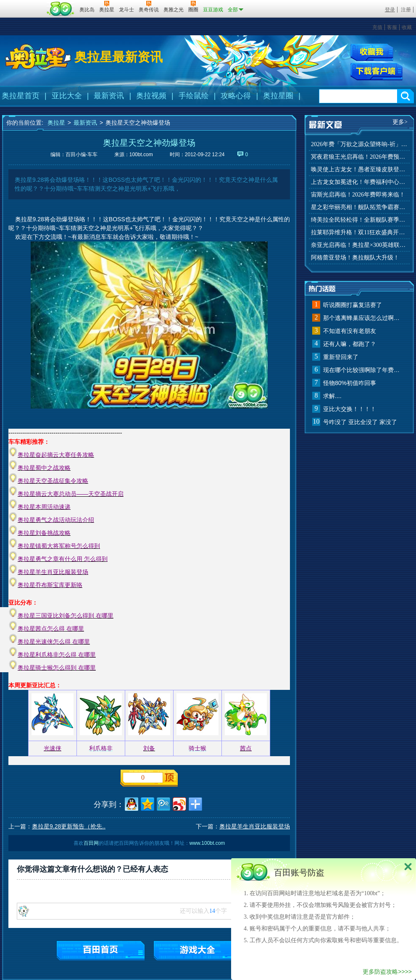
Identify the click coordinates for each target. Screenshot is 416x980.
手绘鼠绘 (194, 96)
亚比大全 (67, 96)
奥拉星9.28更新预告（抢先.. (69, 826)
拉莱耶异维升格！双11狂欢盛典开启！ (359, 232)
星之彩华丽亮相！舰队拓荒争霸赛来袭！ (359, 207)
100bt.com (141, 155)
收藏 (407, 27)
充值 (377, 27)
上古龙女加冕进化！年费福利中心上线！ (359, 182)
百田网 (61, 9)
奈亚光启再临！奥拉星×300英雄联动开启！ (359, 245)
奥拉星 (56, 123)
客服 (392, 27)
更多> (400, 122)
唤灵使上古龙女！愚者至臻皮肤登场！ (359, 169)
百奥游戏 (23, 4)
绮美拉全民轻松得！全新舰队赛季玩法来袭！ (359, 220)
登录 (390, 10)
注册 (406, 10)
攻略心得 (236, 96)
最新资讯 (109, 96)
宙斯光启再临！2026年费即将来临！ (358, 195)
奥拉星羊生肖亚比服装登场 (255, 826)
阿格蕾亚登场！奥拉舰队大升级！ (355, 258)
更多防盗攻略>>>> (387, 972)
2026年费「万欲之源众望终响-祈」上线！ (359, 144)
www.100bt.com (207, 843)
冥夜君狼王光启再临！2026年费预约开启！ (359, 157)
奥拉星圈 (278, 96)
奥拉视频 (151, 96)
